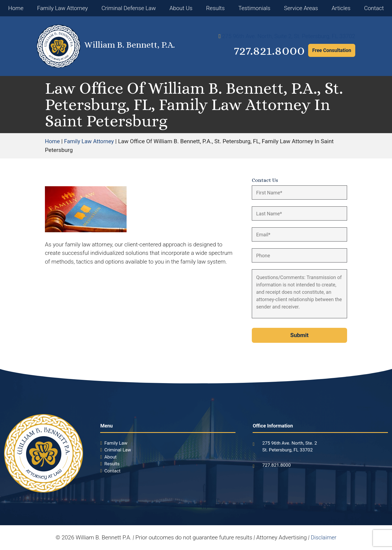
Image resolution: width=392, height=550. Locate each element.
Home (16, 8)
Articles (341, 8)
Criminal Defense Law (129, 8)
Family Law (116, 443)
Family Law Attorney (62, 8)
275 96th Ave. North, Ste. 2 (290, 443)
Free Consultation (332, 50)
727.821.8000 (264, 50)
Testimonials (254, 8)
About (110, 457)
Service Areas (301, 8)
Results (215, 8)
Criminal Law (118, 450)
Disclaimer (324, 537)
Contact (374, 8)
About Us (181, 8)
